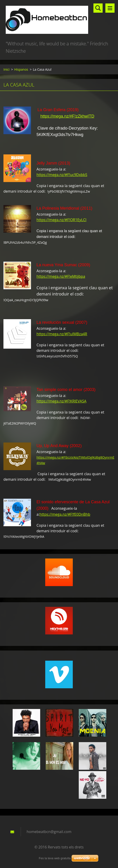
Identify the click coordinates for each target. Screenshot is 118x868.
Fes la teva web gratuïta (55, 858)
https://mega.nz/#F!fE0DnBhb (65, 514)
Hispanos (21, 69)
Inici (6, 69)
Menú (110, 8)
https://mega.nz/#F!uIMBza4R (62, 334)
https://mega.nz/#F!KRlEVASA (61, 401)
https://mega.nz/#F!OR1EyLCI (61, 220)
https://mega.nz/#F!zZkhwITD (67, 116)
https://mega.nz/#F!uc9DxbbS (62, 175)
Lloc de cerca (98, 8)
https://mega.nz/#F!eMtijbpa (61, 276)
